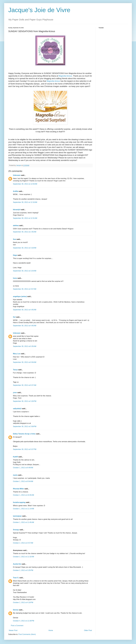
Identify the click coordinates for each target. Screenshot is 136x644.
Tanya (15, 370)
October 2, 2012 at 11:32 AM (23, 557)
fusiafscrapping (19, 502)
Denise (16, 610)
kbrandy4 (17, 210)
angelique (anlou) (20, 296)
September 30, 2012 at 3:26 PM (25, 401)
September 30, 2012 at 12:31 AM (25, 218)
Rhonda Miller (18, 489)
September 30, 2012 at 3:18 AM (25, 248)
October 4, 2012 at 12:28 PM (24, 621)
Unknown (17, 175)
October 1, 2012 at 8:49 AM (23, 468)
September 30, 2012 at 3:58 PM (25, 426)
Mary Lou (17, 354)
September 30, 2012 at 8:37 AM (25, 385)
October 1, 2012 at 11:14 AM (23, 509)
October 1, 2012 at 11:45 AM (23, 522)
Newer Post (13, 630)
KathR (15, 457)
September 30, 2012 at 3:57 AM (25, 289)
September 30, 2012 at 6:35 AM (25, 346)
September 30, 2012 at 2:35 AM (25, 232)
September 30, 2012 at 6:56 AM (25, 362)
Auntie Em (17, 564)
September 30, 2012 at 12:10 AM (25, 202)
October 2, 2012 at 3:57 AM (23, 543)
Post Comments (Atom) (27, 634)
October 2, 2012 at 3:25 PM (23, 570)
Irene (15, 278)
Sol (14, 317)
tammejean (17, 516)
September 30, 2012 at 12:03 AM (25, 184)
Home (51, 630)
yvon (15, 393)
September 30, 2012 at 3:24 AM (25, 271)
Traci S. (16, 578)
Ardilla (16, 191)
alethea (16, 226)
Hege (15, 255)
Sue (14, 239)
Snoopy (16, 530)
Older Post (88, 630)
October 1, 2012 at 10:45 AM (23, 495)
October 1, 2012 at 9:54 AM (23, 481)
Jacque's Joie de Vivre (39, 10)
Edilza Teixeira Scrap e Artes (24, 434)
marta (15, 475)
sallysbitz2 (17, 409)
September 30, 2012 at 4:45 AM (25, 310)
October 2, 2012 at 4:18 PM (23, 602)
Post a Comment (17, 626)
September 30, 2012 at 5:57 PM (25, 449)
